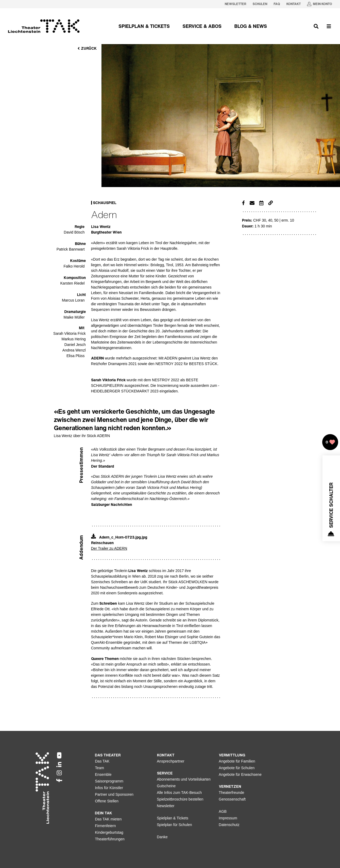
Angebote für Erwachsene (240, 774)
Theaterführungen (110, 839)
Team (99, 768)
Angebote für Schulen (237, 768)
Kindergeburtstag (109, 832)
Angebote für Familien (237, 761)
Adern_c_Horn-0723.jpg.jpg (119, 537)
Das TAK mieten (108, 819)
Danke (162, 837)
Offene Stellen (107, 801)
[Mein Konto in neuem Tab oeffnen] (320, 4)
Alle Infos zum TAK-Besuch (179, 793)
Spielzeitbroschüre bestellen (180, 799)
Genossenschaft (232, 799)
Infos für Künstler (109, 788)
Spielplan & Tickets (173, 818)
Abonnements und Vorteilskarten (184, 779)
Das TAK (102, 761)
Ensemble (103, 774)
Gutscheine (166, 786)
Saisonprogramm (109, 781)
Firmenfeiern (105, 826)
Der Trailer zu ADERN (109, 548)
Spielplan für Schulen (175, 825)
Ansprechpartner (171, 761)
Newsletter (166, 806)
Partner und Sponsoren (114, 794)
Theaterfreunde (232, 793)
